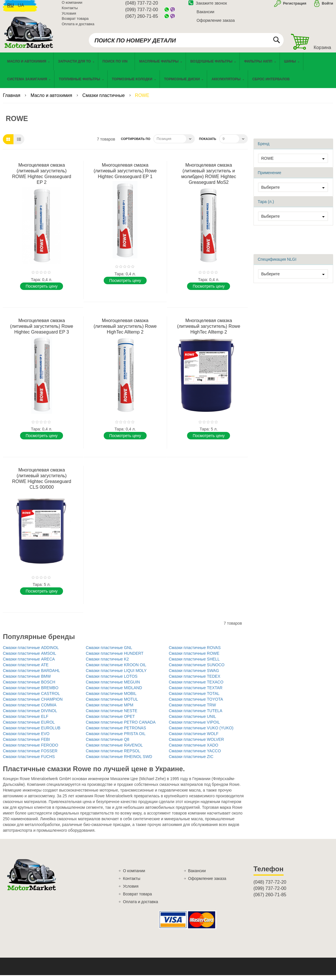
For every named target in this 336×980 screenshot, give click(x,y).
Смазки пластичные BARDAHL (31, 675)
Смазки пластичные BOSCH (29, 687)
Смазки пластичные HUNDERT (115, 658)
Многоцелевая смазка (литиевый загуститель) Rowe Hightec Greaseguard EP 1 (125, 175)
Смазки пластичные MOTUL (112, 704)
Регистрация (294, 7)
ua (21, 9)
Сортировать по (136, 143)
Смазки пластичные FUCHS (29, 761)
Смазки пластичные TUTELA (195, 716)
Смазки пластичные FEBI (26, 744)
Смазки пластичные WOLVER (196, 744)
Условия (69, 16)
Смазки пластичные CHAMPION (33, 704)
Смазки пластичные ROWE (194, 658)
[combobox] (186, 44)
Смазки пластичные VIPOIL (194, 727)
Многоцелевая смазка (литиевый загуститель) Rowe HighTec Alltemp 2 (125, 331)
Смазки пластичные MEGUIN (113, 687)
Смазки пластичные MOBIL (111, 698)
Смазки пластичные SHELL (194, 664)
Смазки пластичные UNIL (192, 721)
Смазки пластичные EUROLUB (32, 733)
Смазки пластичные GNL (109, 652)
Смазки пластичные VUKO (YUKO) (201, 733)
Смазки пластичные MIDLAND (114, 693)
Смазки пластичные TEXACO (196, 687)
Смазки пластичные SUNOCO (197, 670)
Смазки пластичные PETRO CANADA (121, 727)
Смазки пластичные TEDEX (194, 681)
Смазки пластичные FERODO (31, 750)
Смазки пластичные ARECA (29, 664)
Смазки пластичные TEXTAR (195, 693)
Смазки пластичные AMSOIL (30, 658)
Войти (327, 7)
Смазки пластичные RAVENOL (114, 750)
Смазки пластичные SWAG (194, 675)
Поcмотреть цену (42, 291)
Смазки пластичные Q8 (108, 744)
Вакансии (205, 15)
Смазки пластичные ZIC (191, 761)
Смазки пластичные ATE (26, 670)
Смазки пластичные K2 (107, 664)
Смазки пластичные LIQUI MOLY (116, 675)
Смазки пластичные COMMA (30, 710)
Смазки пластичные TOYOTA (196, 704)
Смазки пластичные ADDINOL (31, 652)
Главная (12, 100)
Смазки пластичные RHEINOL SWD (119, 761)
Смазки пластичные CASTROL (31, 698)
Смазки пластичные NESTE (112, 716)
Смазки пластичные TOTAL (194, 698)
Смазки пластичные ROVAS (195, 652)
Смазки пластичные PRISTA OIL (116, 739)
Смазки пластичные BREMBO (31, 693)
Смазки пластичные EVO (26, 739)
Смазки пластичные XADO (193, 750)
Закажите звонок (208, 7)
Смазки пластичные (104, 100)
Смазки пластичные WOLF (194, 739)
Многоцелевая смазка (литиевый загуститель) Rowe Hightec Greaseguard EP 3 (42, 331)
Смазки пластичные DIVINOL (30, 716)
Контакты (70, 11)
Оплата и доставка (78, 27)
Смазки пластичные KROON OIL (116, 670)
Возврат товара (75, 22)
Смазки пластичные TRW (192, 710)
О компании (72, 6)
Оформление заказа (216, 24)
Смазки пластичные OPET (110, 721)
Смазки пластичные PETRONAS (116, 733)
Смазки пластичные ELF (26, 721)
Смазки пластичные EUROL (29, 727)
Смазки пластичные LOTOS (112, 681)
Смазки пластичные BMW (27, 681)
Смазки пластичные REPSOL (113, 756)
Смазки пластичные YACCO (195, 756)
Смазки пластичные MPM (110, 710)
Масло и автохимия (52, 100)
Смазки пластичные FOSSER (30, 756)
